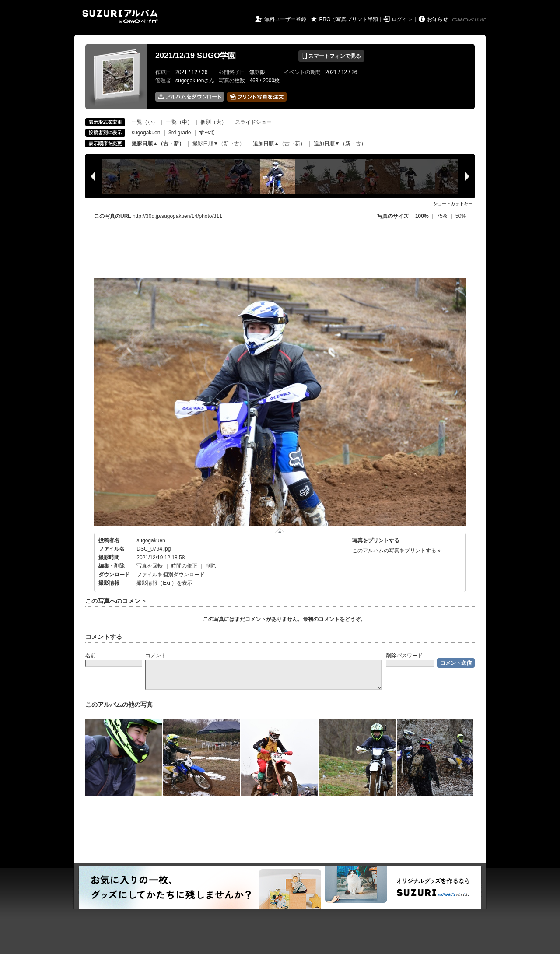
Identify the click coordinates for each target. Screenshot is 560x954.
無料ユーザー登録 (285, 19)
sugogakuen (146, 133)
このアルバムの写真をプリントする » (396, 551)
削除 (211, 566)
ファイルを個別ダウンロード (171, 575)
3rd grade (180, 133)
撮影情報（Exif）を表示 (164, 583)
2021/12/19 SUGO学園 (196, 56)
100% (422, 216)
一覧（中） (179, 122)
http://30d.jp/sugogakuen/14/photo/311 (177, 216)
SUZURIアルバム (120, 16)
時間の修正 (184, 566)
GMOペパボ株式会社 (469, 20)
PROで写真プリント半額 (349, 19)
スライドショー (253, 122)
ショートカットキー (453, 204)
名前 (91, 656)
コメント (156, 656)
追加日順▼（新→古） (340, 144)
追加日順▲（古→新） (279, 144)
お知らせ (437, 19)
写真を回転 (150, 566)
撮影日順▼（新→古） (219, 144)
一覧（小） (145, 122)
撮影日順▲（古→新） (158, 144)
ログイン (402, 19)
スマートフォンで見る (331, 56)
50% (461, 216)
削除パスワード (404, 656)
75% (443, 216)
